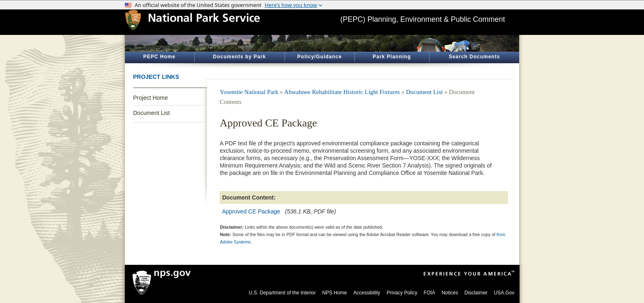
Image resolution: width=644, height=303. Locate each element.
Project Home (151, 98)
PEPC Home (159, 57)
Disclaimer (476, 293)
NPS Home (335, 293)
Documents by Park (239, 57)
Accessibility (367, 293)
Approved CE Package (251, 211)
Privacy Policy (402, 293)
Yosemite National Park (249, 92)
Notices (450, 293)
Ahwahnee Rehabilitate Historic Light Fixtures (342, 92)
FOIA (430, 293)
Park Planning (392, 57)
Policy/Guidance (320, 57)
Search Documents (475, 57)
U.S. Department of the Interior (282, 293)
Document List (151, 113)
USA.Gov (504, 293)
